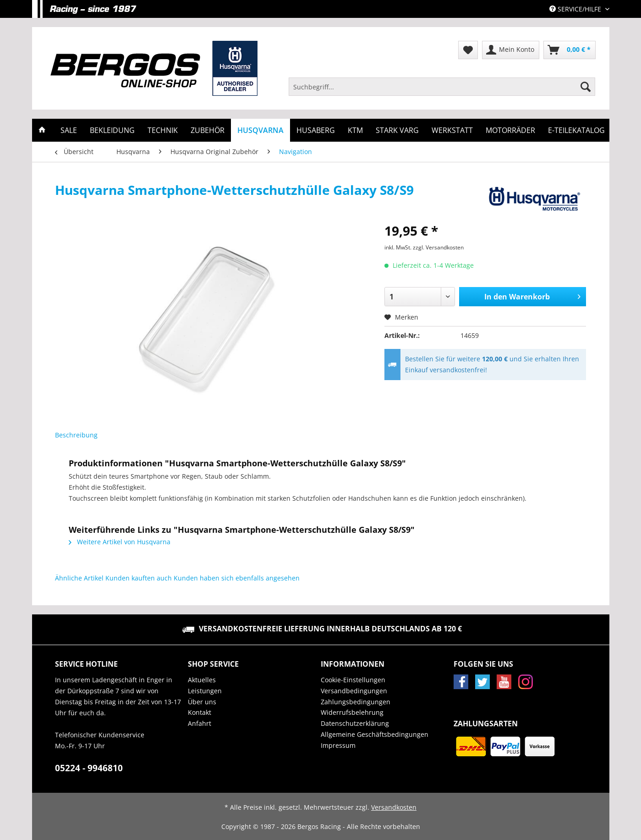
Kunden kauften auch (139, 578)
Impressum (338, 745)
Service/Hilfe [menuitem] (576, 9)
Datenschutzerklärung (355, 723)
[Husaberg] (316, 130)
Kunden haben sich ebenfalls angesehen (237, 578)
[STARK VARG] (397, 130)
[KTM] (355, 130)
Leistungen (205, 691)
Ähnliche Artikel (79, 578)
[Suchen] (586, 87)
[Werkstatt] (452, 130)
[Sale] (69, 130)
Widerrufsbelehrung (352, 712)
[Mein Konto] (511, 50)
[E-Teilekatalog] (576, 130)
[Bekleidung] (112, 130)
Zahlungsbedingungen (356, 702)
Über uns (202, 702)
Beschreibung (76, 435)
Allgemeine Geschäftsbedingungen (375, 734)
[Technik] (163, 130)
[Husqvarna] (260, 130)
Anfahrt (200, 723)
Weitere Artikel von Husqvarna (120, 542)
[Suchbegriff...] (442, 87)
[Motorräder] (510, 130)
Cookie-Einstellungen (353, 680)
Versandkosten (394, 807)
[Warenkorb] (570, 50)
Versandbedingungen (354, 691)
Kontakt (200, 712)
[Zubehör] (208, 130)
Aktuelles (202, 680)
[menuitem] (442, 91)
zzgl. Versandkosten (438, 247)
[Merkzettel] (468, 50)
